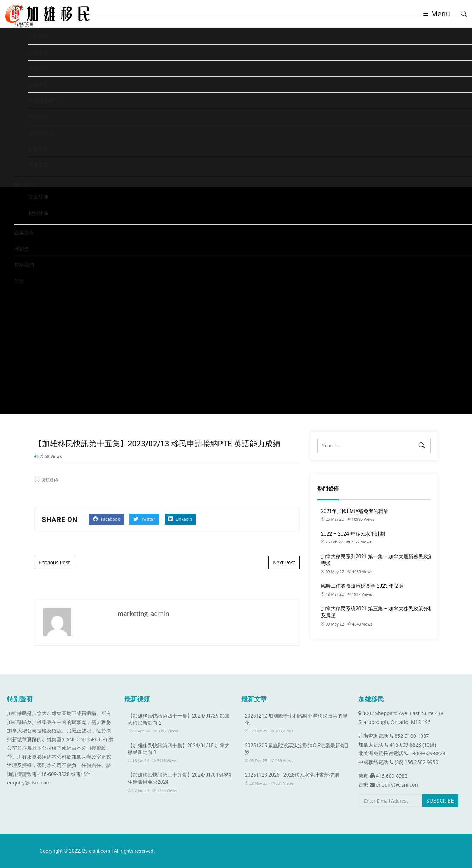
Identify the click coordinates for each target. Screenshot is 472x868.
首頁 (19, 8)
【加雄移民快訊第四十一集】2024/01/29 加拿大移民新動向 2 (179, 719)
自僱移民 (38, 84)
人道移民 (38, 36)
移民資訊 (24, 185)
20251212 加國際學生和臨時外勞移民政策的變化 (296, 719)
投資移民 (38, 117)
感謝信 (22, 249)
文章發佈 (38, 197)
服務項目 (24, 24)
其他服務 (38, 165)
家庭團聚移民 (43, 100)
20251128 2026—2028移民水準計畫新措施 (292, 775)
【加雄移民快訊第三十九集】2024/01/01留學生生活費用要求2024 (181, 778)
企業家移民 (41, 133)
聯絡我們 (24, 265)
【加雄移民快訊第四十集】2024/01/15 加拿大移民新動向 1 (179, 749)
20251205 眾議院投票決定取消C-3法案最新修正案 (297, 749)
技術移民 (38, 68)
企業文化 (24, 232)
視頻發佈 (38, 213)
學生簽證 (38, 149)
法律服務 (38, 52)
